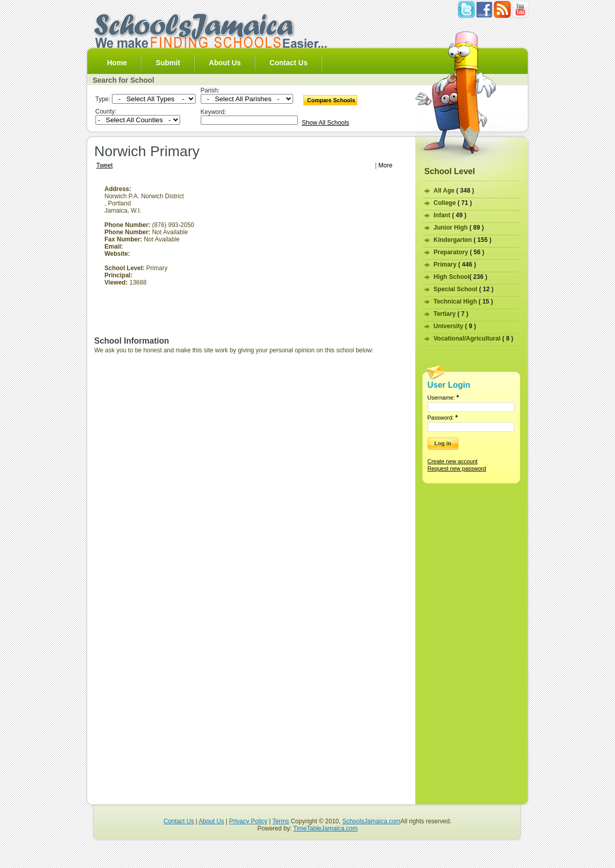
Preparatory (459, 252)
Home (117, 63)
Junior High (459, 228)
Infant (450, 215)
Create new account (453, 461)
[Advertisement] (322, 257)
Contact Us (289, 63)
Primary (455, 265)
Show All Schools (325, 123)
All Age (454, 191)
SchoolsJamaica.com (371, 821)
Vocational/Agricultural (474, 338)
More (385, 165)
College (453, 203)
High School (461, 277)
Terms (281, 821)
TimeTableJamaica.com (325, 828)
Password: (443, 418)
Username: (444, 398)
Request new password (457, 468)
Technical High (464, 301)
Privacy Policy (248, 821)
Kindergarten (463, 240)
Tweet (105, 165)
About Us (225, 63)
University (455, 326)
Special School (464, 289)
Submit (168, 63)
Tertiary (451, 314)
